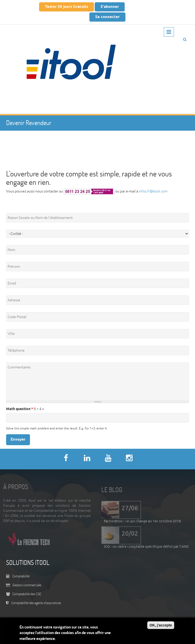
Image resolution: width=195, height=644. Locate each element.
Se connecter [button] (107, 17)
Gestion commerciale (27, 585)
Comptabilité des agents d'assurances (36, 603)
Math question (20, 409)
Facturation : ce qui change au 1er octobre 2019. (143, 523)
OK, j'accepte (161, 625)
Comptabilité (21, 576)
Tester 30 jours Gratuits (67, 7)
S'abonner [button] (110, 7)
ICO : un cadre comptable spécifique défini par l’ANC (146, 548)
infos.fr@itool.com (153, 191)
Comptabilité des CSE (27, 594)
